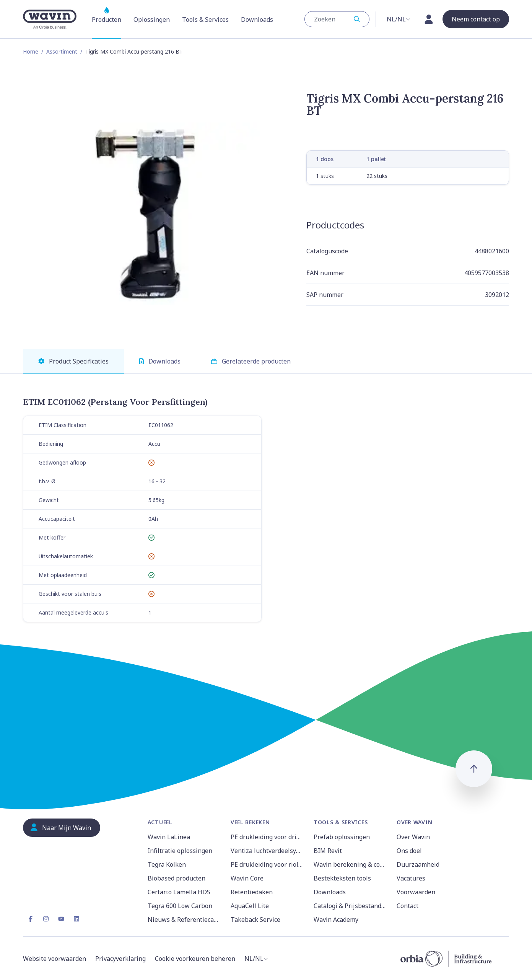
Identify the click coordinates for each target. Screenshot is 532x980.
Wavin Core (247, 878)
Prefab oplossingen (342, 837)
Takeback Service (255, 920)
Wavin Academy (336, 920)
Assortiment (62, 51)
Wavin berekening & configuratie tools (351, 864)
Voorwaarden (416, 892)
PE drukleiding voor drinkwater (268, 837)
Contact (408, 906)
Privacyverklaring (120, 959)
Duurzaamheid (418, 864)
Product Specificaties (73, 361)
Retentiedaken (252, 892)
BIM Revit (328, 851)
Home (31, 51)
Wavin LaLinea (169, 837)
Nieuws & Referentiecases (185, 920)
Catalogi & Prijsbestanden (351, 906)
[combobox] (337, 19)
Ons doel (409, 851)
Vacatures (411, 878)
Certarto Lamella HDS (179, 892)
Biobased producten (177, 878)
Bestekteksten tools (342, 878)
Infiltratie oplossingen (180, 851)
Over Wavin (413, 837)
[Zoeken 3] (333, 19)
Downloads (160, 361)
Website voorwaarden (55, 959)
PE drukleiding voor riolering (268, 864)
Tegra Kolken (167, 864)
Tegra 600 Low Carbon (180, 906)
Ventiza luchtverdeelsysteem (268, 851)
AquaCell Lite (250, 906)
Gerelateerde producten (251, 361)
